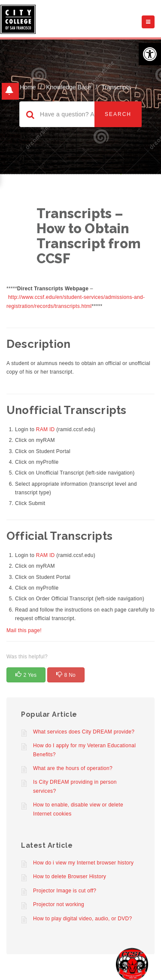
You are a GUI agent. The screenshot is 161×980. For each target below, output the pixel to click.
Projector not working (59, 904)
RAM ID (46, 429)
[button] (150, 54)
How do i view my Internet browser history (83, 863)
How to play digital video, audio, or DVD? (82, 919)
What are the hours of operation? (73, 768)
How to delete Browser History (70, 877)
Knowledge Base (68, 87)
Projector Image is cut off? (65, 891)
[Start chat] (132, 964)
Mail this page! (24, 630)
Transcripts (116, 87)
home (28, 87)
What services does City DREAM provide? (84, 732)
